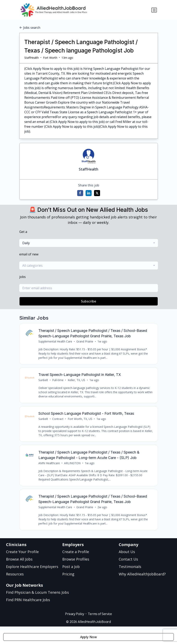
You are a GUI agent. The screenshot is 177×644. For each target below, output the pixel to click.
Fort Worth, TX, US (80, 421)
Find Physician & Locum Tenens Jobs (37, 596)
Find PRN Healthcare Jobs (28, 603)
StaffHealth (32, 58)
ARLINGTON (73, 466)
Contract (58, 421)
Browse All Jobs (19, 563)
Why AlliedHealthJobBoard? (142, 577)
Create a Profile (76, 555)
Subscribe (89, 301)
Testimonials (130, 570)
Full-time (58, 381)
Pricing (68, 577)
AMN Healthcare (50, 466)
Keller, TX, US (77, 381)
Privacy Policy (75, 617)
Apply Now (89, 637)
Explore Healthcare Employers (32, 570)
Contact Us (128, 563)
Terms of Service (100, 617)
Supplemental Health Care (56, 342)
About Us (127, 555)
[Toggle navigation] (154, 10)
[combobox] (89, 243)
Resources (15, 577)
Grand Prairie (85, 342)
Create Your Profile (22, 555)
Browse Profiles (76, 563)
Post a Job (71, 570)
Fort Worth (50, 58)
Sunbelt (44, 381)
